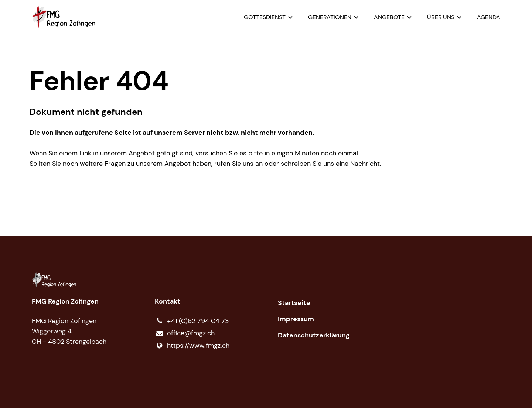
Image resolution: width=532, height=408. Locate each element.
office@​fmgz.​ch (185, 333)
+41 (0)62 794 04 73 (192, 321)
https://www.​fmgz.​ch (192, 346)
